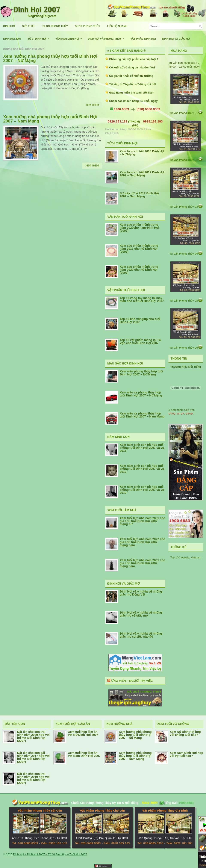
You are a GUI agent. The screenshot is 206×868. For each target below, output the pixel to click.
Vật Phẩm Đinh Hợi (143, 39)
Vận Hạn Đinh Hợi (70, 37)
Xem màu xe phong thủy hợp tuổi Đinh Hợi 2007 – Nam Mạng (142, 415)
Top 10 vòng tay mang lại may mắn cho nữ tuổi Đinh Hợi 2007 (142, 299)
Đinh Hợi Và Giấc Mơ (176, 39)
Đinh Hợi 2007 (12, 39)
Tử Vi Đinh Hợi (40, 37)
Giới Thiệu (29, 26)
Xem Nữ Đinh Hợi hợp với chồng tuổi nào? (185, 733)
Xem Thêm (92, 105)
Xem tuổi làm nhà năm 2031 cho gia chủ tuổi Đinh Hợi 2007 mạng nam (142, 563)
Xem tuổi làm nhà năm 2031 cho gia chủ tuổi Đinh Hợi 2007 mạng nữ (142, 521)
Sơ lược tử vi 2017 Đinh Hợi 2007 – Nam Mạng (139, 195)
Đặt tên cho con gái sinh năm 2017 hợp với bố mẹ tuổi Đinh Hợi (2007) (33, 757)
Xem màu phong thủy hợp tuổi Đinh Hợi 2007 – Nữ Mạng (141, 373)
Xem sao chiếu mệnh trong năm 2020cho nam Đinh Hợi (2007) (139, 228)
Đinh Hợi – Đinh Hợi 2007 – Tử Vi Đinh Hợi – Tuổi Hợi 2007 (50, 854)
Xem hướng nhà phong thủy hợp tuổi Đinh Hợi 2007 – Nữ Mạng (50, 58)
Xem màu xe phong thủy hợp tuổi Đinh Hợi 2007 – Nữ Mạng (141, 394)
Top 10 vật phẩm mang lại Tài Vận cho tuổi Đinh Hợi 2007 (141, 342)
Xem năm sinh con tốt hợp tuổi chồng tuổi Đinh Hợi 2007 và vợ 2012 (142, 469)
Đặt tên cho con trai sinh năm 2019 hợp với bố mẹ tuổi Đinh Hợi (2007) (33, 778)
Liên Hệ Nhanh (117, 26)
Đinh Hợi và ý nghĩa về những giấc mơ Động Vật (141, 593)
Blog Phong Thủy (55, 26)
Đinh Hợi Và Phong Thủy (107, 37)
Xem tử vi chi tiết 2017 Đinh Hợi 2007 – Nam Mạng (142, 174)
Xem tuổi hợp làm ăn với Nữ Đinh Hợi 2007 (83, 733)
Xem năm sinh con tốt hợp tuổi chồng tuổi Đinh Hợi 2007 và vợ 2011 (142, 448)
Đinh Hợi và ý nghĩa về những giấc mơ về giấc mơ (141, 614)
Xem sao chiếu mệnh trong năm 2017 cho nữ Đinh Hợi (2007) (139, 249)
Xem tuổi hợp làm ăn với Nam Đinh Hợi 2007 (84, 754)
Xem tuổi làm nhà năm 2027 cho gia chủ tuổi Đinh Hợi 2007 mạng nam (142, 542)
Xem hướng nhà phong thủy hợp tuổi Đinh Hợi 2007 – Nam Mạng (50, 119)
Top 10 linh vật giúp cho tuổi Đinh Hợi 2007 (140, 321)
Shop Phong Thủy (87, 26)
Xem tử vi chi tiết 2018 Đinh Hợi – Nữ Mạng (142, 153)
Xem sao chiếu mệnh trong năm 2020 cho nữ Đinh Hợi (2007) (139, 270)
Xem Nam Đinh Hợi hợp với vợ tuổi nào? (186, 754)
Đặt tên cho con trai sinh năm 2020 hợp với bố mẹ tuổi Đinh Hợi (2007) (33, 736)
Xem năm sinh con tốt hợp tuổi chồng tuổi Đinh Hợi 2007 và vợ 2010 (142, 490)
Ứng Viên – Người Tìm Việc (132, 681)
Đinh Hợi (9, 26)
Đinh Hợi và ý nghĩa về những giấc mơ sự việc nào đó (141, 635)
